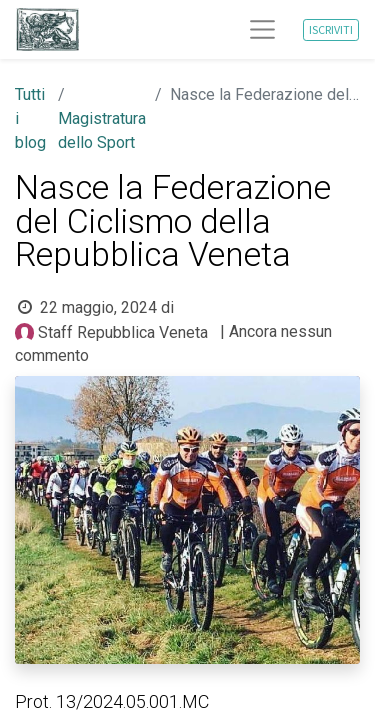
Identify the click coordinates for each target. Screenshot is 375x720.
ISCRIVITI (331, 29)
